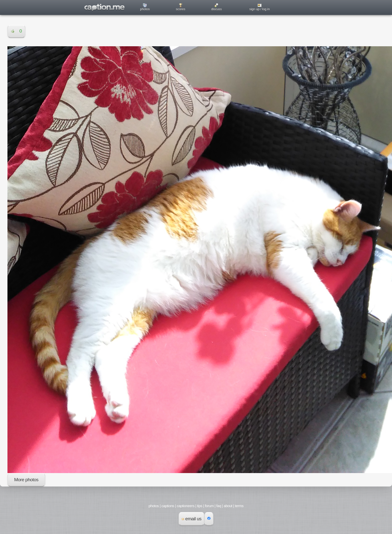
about (228, 506)
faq (219, 506)
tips (200, 506)
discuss (216, 9)
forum (209, 506)
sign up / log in (259, 9)
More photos (26, 480)
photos (145, 9)
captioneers (186, 506)
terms (239, 506)
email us (192, 519)
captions (168, 506)
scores (181, 9)
